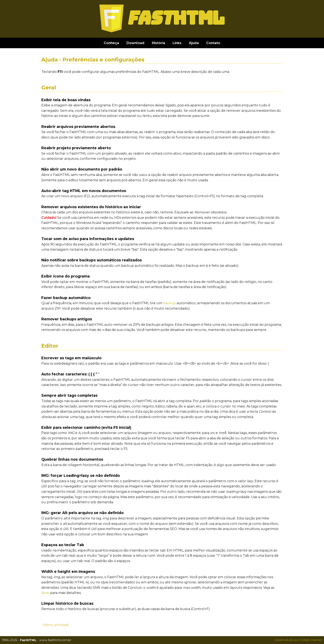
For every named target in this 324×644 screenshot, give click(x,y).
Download (135, 43)
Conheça (111, 43)
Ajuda (194, 43)
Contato (213, 43)
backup (169, 303)
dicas (45, 593)
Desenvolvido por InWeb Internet (298, 640)
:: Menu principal (55, 625)
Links (177, 43)
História (158, 43)
